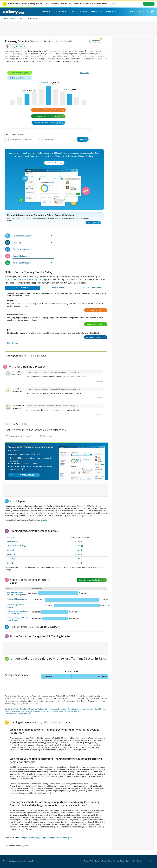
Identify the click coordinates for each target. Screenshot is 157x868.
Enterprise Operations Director (15, 606)
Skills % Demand (57, 288)
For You (46, 12)
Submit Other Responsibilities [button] (17, 424)
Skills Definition (22, 288)
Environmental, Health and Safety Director (17, 619)
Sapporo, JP (11, 559)
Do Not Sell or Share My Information (139, 861)
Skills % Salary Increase (92, 288)
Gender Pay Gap (66, 837)
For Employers (61, 12)
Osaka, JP (10, 550)
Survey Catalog (80, 12)
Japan (21, 18)
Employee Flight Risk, (51, 837)
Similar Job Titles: (12, 709)
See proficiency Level (96, 324)
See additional (17, 714)
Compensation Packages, (31, 837)
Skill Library (96, 310)
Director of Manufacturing (17, 599)
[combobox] (70, 41)
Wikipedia (44, 520)
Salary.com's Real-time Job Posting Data (23, 280)
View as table (85, 73)
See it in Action (54, 163)
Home (4, 18)
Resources (97, 12)
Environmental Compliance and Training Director (17, 612)
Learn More (113, 4)
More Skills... (13, 343)
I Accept (149, 4)
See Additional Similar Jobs (92, 580)
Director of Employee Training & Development (16, 594)
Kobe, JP (10, 563)
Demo (140, 12)
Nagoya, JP (11, 554)
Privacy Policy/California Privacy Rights (98, 861)
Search (83, 139)
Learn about (24, 475)
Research (13, 18)
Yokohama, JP (12, 541)
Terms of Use (119, 861)
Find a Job (111, 12)
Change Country (16, 47)
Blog (132, 12)
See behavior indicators (96, 337)
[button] (95, 41)
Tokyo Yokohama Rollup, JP (17, 546)
